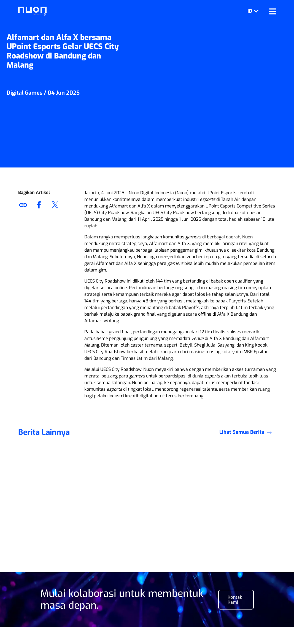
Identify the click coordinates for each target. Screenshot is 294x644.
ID (254, 11)
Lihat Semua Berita (248, 446)
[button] (55, 205)
